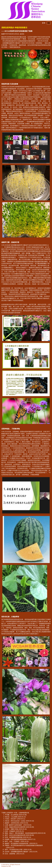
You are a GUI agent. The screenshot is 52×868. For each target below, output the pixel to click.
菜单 (44, 23)
